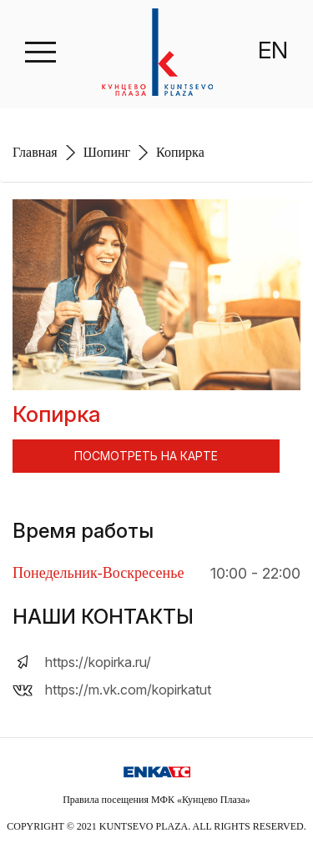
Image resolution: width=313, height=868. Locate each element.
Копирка (180, 152)
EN (273, 50)
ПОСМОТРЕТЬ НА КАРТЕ (146, 456)
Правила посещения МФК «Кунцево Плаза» (156, 800)
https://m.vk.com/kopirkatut (128, 690)
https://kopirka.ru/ (98, 662)
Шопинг (107, 152)
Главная (35, 152)
